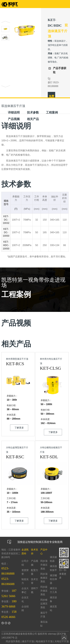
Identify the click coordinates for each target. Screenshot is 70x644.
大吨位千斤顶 (62, 641)
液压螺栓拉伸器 (53, 579)
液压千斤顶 (28, 641)
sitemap (52, 634)
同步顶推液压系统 (44, 578)
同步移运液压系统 (44, 604)
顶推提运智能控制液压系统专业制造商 (35, 542)
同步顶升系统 (13, 641)
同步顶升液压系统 (44, 565)
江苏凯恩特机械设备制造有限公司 (19, 634)
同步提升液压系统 (44, 591)
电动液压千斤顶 (44, 641)
